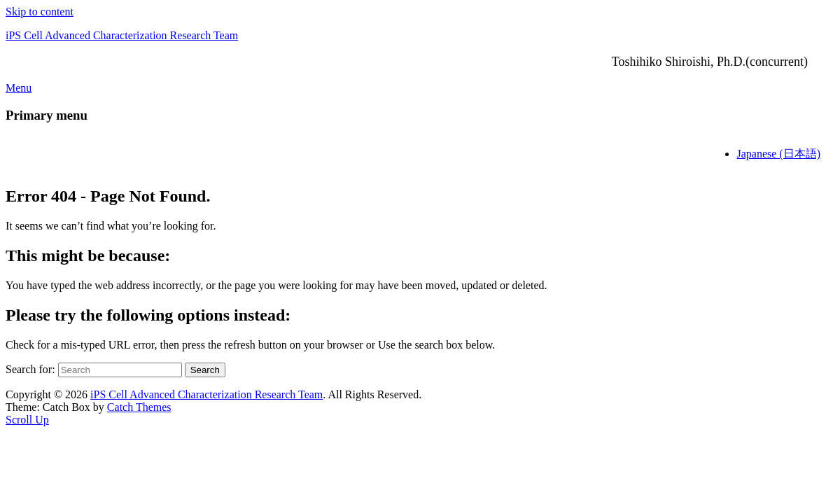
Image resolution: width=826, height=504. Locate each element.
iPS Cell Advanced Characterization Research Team (122, 35)
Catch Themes (139, 407)
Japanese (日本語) (778, 154)
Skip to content (40, 12)
